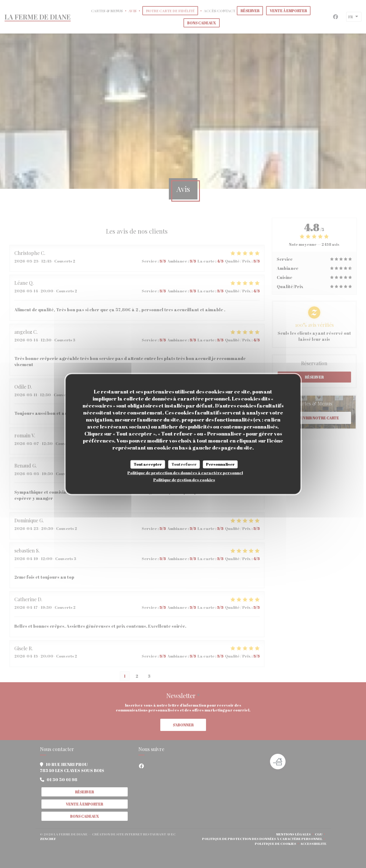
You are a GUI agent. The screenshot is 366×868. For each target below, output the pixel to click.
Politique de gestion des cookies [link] (184, 479)
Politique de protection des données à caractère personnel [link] (185, 472)
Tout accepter (148, 464)
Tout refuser (184, 464)
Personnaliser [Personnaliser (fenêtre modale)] (220, 464)
